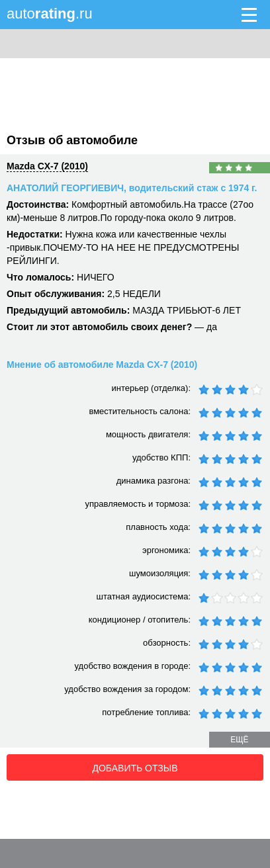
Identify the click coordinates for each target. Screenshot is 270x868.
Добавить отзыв (135, 768)
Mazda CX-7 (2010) (47, 166)
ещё (239, 740)
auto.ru (50, 14)
